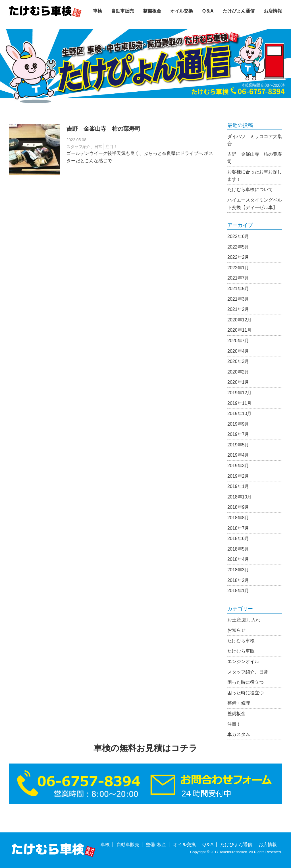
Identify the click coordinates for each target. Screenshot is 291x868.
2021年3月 (238, 299)
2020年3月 (238, 361)
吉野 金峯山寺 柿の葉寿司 (103, 129)
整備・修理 (239, 703)
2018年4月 (238, 559)
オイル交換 (182, 11)
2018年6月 (238, 538)
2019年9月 (238, 424)
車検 (97, 11)
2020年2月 (238, 372)
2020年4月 (238, 351)
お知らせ (236, 630)
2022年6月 (238, 236)
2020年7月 (238, 341)
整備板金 (152, 11)
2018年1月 (238, 591)
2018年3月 (238, 570)
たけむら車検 (241, 641)
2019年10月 (239, 414)
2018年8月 (238, 518)
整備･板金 (156, 845)
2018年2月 (238, 580)
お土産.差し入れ (244, 620)
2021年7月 (238, 278)
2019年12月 (239, 393)
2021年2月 (238, 309)
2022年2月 (238, 257)
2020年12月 (239, 320)
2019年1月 (238, 486)
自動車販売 (122, 11)
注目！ (111, 147)
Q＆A (208, 11)
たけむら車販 (241, 651)
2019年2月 (238, 476)
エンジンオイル (243, 661)
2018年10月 (239, 497)
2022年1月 (238, 268)
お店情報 (273, 11)
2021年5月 (238, 289)
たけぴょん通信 (239, 11)
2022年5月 (238, 247)
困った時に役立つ (246, 682)
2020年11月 (239, 330)
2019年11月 (239, 403)
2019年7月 (238, 434)
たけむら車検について (250, 189)
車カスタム (239, 734)
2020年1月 (238, 382)
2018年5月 (238, 549)
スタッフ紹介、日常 (84, 147)
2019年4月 (238, 455)
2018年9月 (238, 507)
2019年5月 (238, 445)
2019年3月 (238, 466)
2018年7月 (238, 528)
